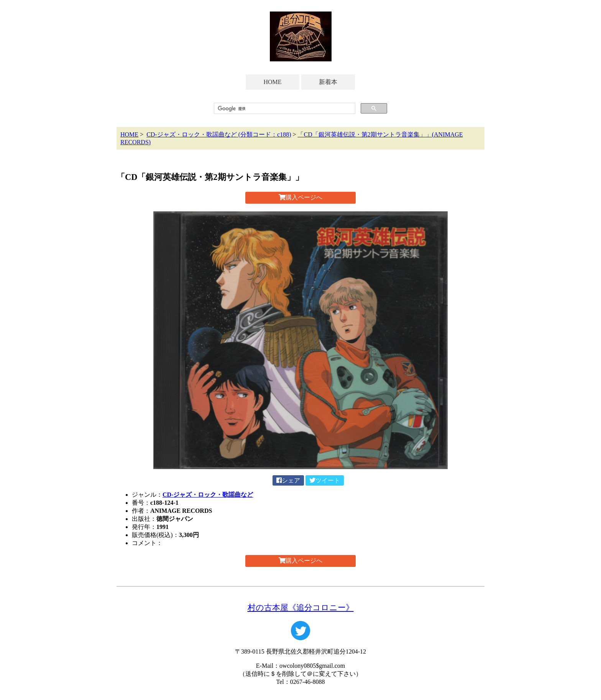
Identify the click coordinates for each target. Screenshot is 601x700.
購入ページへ (300, 197)
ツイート (325, 480)
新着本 (328, 82)
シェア (288, 480)
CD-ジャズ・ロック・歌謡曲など (208, 495)
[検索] (284, 109)
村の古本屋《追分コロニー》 (301, 607)
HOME (272, 82)
